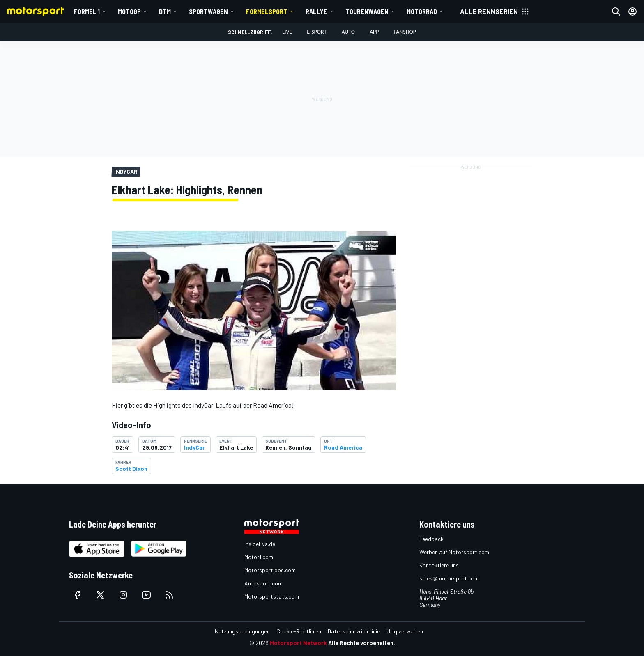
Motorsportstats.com (272, 596)
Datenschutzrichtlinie (354, 631)
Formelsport (267, 11)
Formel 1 (87, 11)
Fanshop (405, 32)
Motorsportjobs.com (270, 570)
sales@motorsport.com (449, 578)
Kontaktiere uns (439, 565)
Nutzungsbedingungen (242, 631)
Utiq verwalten (405, 631)
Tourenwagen (367, 11)
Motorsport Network (298, 643)
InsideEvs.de (260, 544)
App (374, 32)
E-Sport (317, 32)
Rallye (316, 11)
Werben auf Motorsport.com (454, 552)
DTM (165, 11)
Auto (348, 32)
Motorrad (422, 11)
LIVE (287, 32)
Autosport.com (263, 583)
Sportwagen (208, 11)
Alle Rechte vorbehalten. (362, 643)
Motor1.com (259, 557)
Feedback (431, 539)
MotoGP (129, 11)
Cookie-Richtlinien (299, 631)
